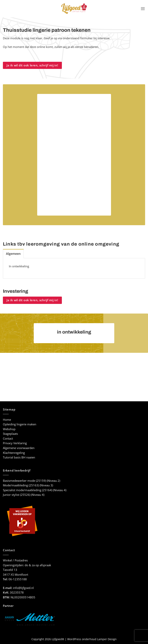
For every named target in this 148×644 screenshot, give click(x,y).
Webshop (9, 429)
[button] (143, 9)
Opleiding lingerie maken (20, 424)
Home (7, 419)
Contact (8, 438)
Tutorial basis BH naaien (19, 457)
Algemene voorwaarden (19, 448)
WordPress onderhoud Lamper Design (92, 639)
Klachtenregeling (14, 453)
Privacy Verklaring (15, 443)
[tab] (13, 254)
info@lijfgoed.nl (23, 588)
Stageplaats (10, 434)
